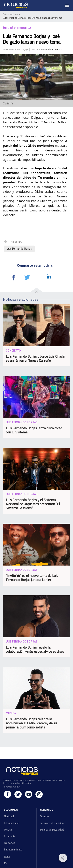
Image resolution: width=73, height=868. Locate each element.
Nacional (9, 816)
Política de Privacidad (52, 830)
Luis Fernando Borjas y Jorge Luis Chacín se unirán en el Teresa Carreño (35, 358)
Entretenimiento (10, 14)
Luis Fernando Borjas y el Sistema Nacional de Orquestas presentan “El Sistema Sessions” (33, 504)
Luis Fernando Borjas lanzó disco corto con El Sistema (34, 430)
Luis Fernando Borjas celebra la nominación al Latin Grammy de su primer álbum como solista (31, 723)
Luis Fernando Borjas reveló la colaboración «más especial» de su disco (35, 649)
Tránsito (44, 816)
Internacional (11, 823)
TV (5, 863)
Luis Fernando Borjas (19, 249)
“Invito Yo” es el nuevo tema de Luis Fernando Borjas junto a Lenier (32, 578)
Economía (10, 836)
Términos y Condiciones (53, 823)
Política (8, 830)
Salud (7, 857)
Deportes (9, 843)
